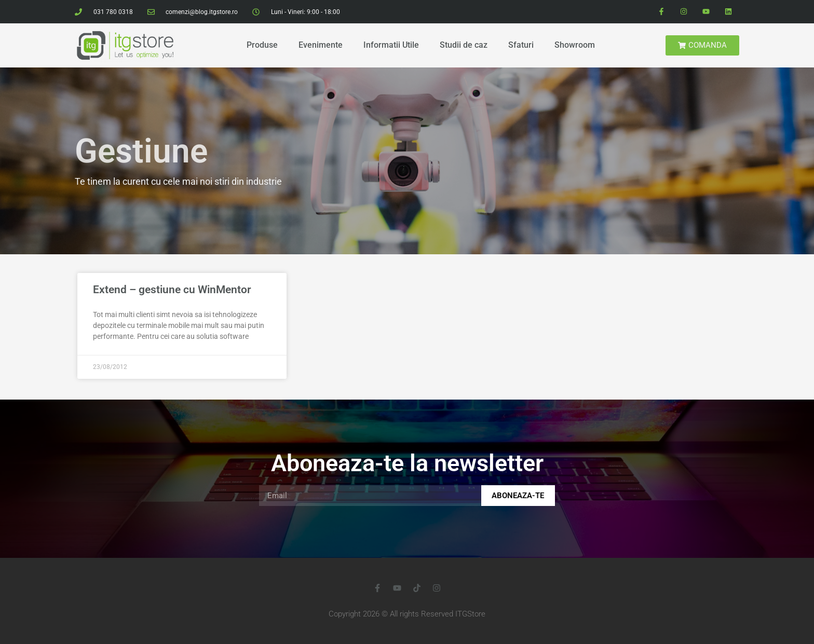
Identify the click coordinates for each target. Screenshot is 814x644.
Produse (262, 45)
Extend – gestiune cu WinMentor (172, 290)
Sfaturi (521, 45)
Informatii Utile (391, 45)
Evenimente (321, 45)
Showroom (575, 45)
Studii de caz (464, 45)
